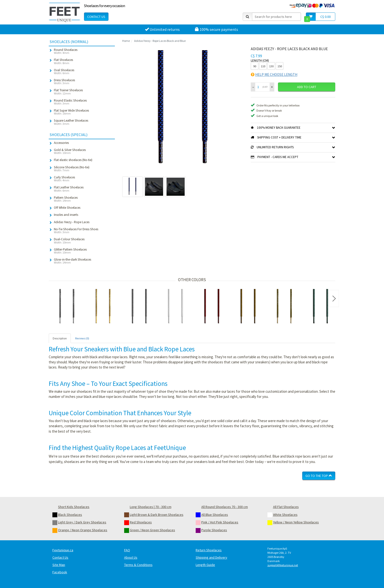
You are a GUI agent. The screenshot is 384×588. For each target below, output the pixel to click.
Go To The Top (319, 476)
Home (126, 41)
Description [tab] (60, 338)
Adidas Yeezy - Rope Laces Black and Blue (160, 41)
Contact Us (96, 17)
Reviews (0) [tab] (82, 338)
